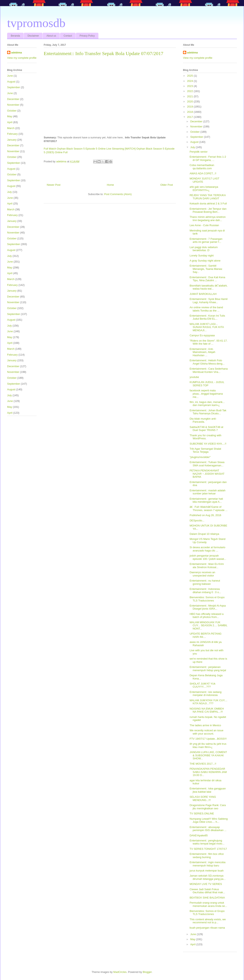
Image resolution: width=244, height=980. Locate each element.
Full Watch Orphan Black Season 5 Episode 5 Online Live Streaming (84, 149)
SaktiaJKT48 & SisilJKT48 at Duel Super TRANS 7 (206, 429)
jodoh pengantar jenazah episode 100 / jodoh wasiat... (208, 557)
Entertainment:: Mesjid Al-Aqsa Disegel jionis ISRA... (208, 607)
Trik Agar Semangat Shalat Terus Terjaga (205, 450)
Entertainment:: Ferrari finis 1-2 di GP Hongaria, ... (208, 158)
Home (111, 185)
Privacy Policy (87, 36)
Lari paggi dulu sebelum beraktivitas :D (204, 249)
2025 (190, 76)
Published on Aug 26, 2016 (205, 515)
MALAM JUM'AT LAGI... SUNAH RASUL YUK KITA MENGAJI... (207, 327)
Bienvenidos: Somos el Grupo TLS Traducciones (207, 599)
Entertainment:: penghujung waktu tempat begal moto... (207, 842)
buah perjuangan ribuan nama (207, 928)
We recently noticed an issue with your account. (206, 732)
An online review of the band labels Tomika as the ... (206, 309)
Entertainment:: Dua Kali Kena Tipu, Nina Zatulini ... (207, 279)
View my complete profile (22, 58)
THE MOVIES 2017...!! (203, 764)
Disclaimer (33, 36)
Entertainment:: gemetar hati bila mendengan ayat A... (206, 500)
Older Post (167, 185)
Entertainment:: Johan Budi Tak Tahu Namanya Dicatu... (208, 412)
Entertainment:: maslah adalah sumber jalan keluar (207, 492)
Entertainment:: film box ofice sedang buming (207, 856)
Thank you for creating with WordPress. (205, 437)
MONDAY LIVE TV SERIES (206, 884)
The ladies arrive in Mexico (205, 725)
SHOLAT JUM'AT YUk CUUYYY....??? (202, 685)
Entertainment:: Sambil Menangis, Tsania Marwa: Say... (206, 269)
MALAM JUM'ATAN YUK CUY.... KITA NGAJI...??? (208, 702)
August (11, 82)
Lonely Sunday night (202, 256)
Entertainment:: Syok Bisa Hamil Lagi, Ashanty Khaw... (208, 301)
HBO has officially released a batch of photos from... (206, 616)
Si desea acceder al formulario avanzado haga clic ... (207, 549)
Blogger (147, 972)
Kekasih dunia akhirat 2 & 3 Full (208, 203)
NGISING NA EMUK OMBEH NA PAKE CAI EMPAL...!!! (207, 710)
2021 (190, 96)
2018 (190, 112)
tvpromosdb (36, 23)
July (9, 192)
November (13, 105)
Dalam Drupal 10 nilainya (204, 534)
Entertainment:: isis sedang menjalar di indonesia (205, 694)
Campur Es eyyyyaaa (202, 335)
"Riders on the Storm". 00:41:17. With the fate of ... (208, 342)
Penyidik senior (198, 152)
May (10, 116)
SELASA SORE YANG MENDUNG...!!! (203, 798)
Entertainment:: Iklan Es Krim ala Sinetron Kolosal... (207, 566)
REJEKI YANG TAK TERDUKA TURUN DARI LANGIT (208, 197)
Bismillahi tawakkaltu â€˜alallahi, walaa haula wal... (208, 287)
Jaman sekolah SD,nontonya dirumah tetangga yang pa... (208, 877)
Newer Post (54, 185)
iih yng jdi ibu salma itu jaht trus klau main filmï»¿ (208, 745)
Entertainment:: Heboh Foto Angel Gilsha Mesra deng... (207, 362)
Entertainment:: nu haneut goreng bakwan (205, 582)
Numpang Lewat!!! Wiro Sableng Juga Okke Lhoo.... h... (209, 820)
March (11, 128)
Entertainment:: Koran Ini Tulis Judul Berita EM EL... (207, 317)
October (12, 111)
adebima (17, 53)
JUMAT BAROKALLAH (203, 294)
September (14, 87)
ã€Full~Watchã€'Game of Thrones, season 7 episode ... (208, 508)
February (12, 134)
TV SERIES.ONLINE (202, 813)
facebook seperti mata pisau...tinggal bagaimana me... (206, 394)
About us (51, 36)
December (13, 99)
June (10, 76)
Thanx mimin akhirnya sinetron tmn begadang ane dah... (208, 219)
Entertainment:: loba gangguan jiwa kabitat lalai (208, 790)
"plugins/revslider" (200, 457)
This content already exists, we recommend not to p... (208, 921)
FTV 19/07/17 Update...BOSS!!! (208, 739)
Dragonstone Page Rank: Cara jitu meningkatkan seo (208, 807)
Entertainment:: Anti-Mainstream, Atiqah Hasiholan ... (202, 352)
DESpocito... (197, 520)
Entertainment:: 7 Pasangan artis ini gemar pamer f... (206, 240)
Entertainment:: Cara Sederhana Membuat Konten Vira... (209, 370)
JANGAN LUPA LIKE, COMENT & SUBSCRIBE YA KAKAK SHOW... (208, 755)
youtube (194, 377)
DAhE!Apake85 (199, 835)
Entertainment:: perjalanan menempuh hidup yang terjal (208, 669)
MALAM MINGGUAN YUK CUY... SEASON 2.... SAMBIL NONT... (208, 625)
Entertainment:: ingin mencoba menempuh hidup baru (207, 864)
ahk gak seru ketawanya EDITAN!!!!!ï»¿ (204, 188)
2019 (190, 107)
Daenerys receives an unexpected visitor (202, 574)
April (10, 122)
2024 (190, 81)
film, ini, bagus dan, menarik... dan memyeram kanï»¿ (207, 404)
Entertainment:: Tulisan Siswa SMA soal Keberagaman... (207, 464)
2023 (190, 86)
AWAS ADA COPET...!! (203, 173)
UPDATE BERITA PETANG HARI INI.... (205, 635)
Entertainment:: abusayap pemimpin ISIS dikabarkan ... (208, 829)
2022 (190, 91)
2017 (190, 117)
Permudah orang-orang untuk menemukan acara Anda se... (208, 904)
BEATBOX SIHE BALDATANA (207, 898)
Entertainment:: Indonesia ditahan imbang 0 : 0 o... (205, 591)
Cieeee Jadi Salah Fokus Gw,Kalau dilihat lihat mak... (207, 891)
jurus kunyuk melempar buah (206, 871)
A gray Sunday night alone (205, 261)
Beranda (15, 36)
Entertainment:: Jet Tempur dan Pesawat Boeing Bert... (208, 210)
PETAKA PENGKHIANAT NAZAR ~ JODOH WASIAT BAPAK (207, 474)
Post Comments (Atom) (118, 194)
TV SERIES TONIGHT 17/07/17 (208, 849)
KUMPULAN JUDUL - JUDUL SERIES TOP (207, 384)
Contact (68, 36)
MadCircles (120, 972)
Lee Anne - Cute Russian (204, 225)
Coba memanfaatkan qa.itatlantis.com (202, 167)
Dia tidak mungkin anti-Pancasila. (203, 420)
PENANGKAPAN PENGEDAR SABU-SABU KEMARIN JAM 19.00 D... (208, 772)
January (12, 140)
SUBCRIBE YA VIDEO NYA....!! (208, 444)
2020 (190, 101)
